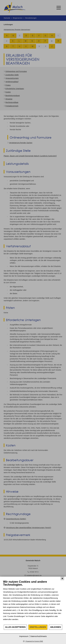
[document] (33, 602)
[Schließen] (62, 578)
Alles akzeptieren (15, 627)
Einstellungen (38, 627)
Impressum (24, 636)
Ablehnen (56, 627)
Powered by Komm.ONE (34, 641)
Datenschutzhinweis (39, 636)
